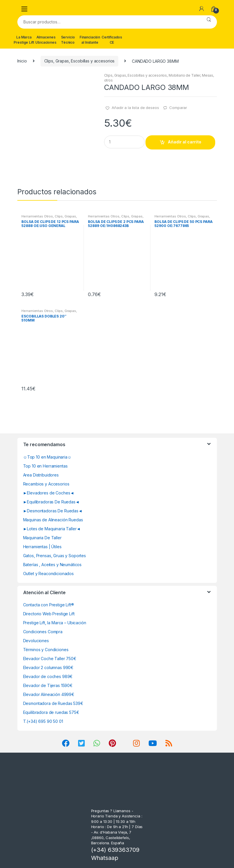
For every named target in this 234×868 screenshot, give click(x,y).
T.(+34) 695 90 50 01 (43, 721)
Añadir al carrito (185, 142)
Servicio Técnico (68, 40)
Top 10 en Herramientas (45, 466)
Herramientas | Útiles (42, 547)
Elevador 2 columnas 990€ (48, 667)
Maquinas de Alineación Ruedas (53, 520)
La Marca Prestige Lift (24, 40)
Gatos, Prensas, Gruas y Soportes (55, 556)
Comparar (178, 108)
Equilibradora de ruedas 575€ (51, 712)
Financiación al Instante (90, 40)
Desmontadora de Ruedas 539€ (53, 703)
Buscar (209, 22)
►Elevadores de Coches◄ (49, 493)
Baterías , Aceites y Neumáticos (52, 565)
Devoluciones (36, 641)
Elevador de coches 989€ (48, 676)
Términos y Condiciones (46, 650)
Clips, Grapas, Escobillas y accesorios (80, 61)
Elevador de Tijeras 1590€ (48, 685)
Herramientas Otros (37, 216)
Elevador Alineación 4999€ (49, 694)
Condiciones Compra (43, 632)
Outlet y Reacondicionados (49, 574)
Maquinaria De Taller (42, 538)
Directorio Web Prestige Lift (49, 614)
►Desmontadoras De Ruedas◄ (53, 511)
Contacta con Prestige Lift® (49, 605)
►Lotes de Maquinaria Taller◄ (52, 529)
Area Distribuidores (41, 475)
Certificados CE (112, 40)
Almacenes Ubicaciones (46, 40)
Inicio (22, 61)
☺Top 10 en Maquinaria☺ (47, 457)
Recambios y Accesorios (46, 484)
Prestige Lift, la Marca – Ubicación (55, 623)
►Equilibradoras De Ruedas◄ (51, 502)
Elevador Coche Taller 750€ (50, 659)
